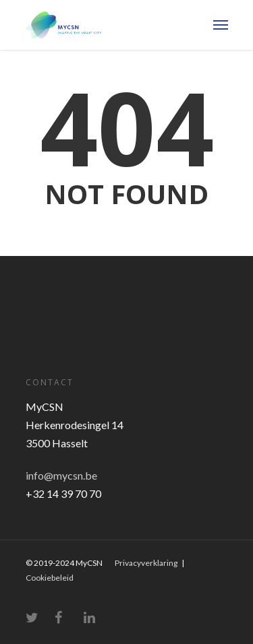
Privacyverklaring (146, 563)
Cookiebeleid (50, 578)
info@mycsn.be (61, 475)
